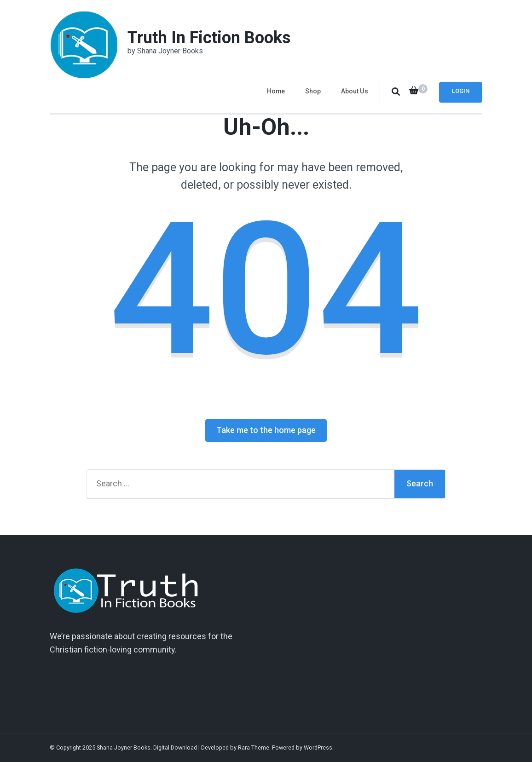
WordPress (318, 748)
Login (461, 91)
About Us (355, 91)
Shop (313, 91)
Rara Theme (254, 748)
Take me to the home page (266, 430)
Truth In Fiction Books (209, 38)
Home (276, 91)
